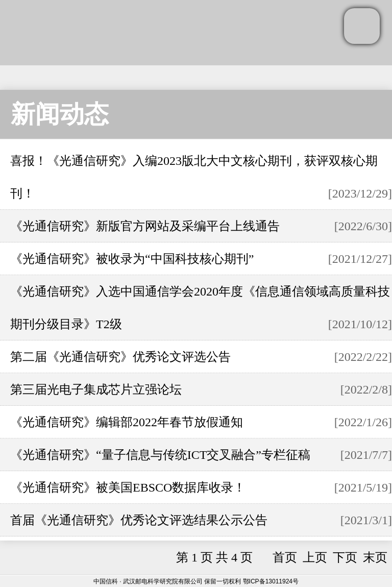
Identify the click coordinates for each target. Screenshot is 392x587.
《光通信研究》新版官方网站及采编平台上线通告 (145, 226)
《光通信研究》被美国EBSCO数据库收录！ (128, 487)
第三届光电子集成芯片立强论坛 (96, 389)
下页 (345, 557)
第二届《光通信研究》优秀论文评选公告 (120, 357)
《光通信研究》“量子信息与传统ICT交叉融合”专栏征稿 (160, 455)
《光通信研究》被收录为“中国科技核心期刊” (132, 259)
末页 (375, 557)
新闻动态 (60, 114)
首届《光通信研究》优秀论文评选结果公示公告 (139, 520)
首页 (285, 557)
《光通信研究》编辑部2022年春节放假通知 (127, 422)
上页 (315, 557)
